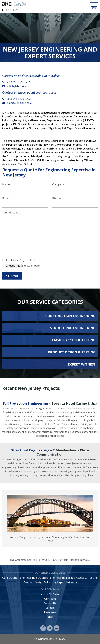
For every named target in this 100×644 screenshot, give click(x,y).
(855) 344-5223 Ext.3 (18, 99)
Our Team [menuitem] (50, 599)
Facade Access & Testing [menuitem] (82, 578)
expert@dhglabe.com (19, 103)
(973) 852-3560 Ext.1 (18, 82)
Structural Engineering (30, 450)
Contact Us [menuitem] (50, 603)
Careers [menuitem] (50, 608)
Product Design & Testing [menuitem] (40, 582)
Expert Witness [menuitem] (67, 582)
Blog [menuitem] (50, 617)
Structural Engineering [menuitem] (51, 578)
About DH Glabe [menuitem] (50, 594)
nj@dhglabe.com (16, 86)
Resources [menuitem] (50, 612)
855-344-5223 (12, 10)
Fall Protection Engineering (25, 403)
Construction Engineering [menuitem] (19, 578)
